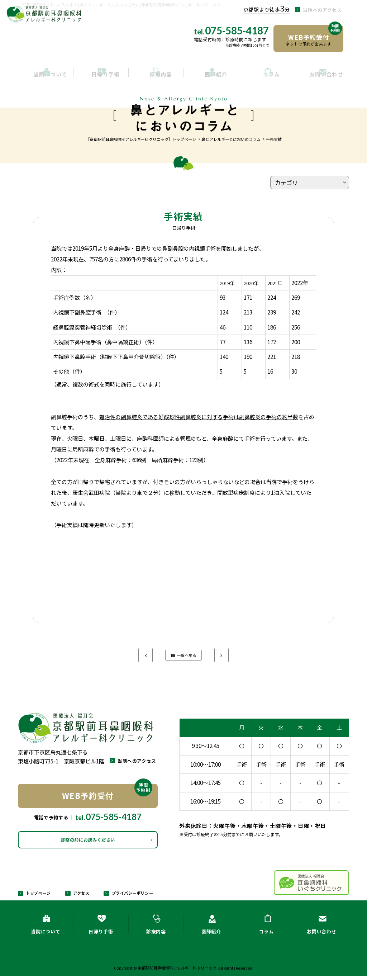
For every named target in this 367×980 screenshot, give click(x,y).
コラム (266, 76)
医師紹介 (211, 76)
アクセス (79, 896)
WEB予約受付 (107, 793)
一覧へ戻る (187, 655)
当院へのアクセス (331, 10)
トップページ (37, 896)
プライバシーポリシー (130, 896)
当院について (46, 76)
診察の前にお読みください (88, 842)
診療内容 (156, 76)
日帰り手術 (101, 76)
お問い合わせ (321, 76)
